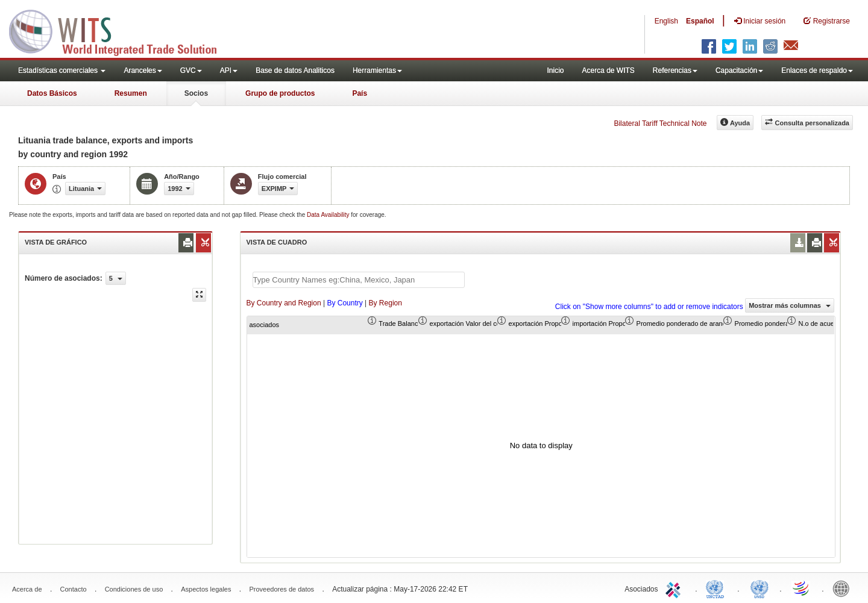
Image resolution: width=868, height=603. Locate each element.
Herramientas (377, 70)
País (360, 93)
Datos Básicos (52, 93)
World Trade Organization (802, 588)
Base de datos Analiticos (295, 70)
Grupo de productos (280, 93)
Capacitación (739, 70)
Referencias (675, 70)
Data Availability (329, 215)
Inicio (555, 70)
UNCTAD (717, 588)
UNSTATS (759, 588)
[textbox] (359, 280)
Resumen (131, 93)
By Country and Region (284, 303)
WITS (121, 30)
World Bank (844, 588)
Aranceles (143, 70)
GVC (191, 70)
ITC (675, 588)
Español (700, 21)
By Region (385, 303)
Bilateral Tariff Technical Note (660, 123)
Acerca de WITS (608, 70)
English (666, 21)
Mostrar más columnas (790, 305)
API (229, 70)
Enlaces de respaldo (817, 70)
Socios (196, 93)
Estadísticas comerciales (62, 70)
